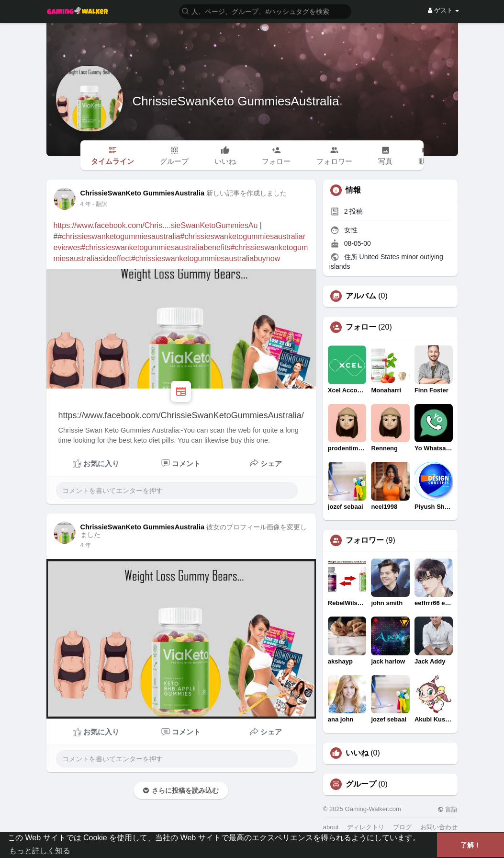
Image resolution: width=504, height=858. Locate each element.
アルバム (361, 296)
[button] (265, 11)
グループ (361, 784)
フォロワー (365, 540)
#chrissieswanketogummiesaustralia (119, 236)
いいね (357, 753)
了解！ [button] (470, 845)
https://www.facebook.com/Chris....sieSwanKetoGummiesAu (156, 225)
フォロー (361, 327)
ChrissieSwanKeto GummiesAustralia (236, 101)
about (331, 827)
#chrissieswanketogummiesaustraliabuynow (206, 258)
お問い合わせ (439, 827)
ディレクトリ (366, 827)
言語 (448, 809)
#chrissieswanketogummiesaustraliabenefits (156, 247)
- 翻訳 (100, 204)
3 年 (86, 204)
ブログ (402, 827)
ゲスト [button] (443, 10)
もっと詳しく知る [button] (40, 851)
